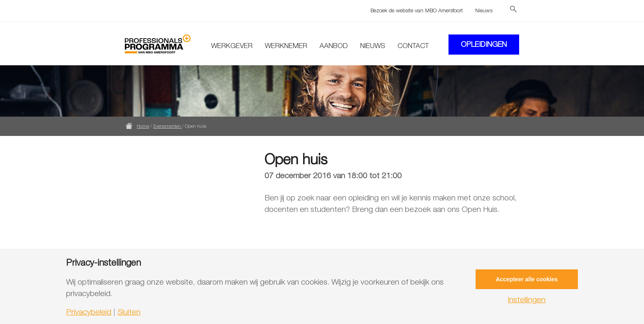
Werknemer (286, 46)
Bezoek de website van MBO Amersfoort (417, 10)
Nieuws (484, 10)
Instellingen (527, 300)
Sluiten (129, 312)
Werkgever (232, 46)
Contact (413, 46)
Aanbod (334, 46)
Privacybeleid (89, 312)
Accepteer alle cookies (527, 279)
